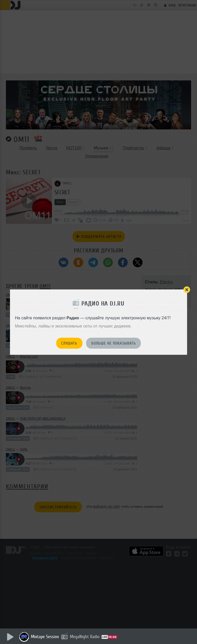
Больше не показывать (114, 343)
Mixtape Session (45, 637)
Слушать (69, 343)
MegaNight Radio (85, 637)
